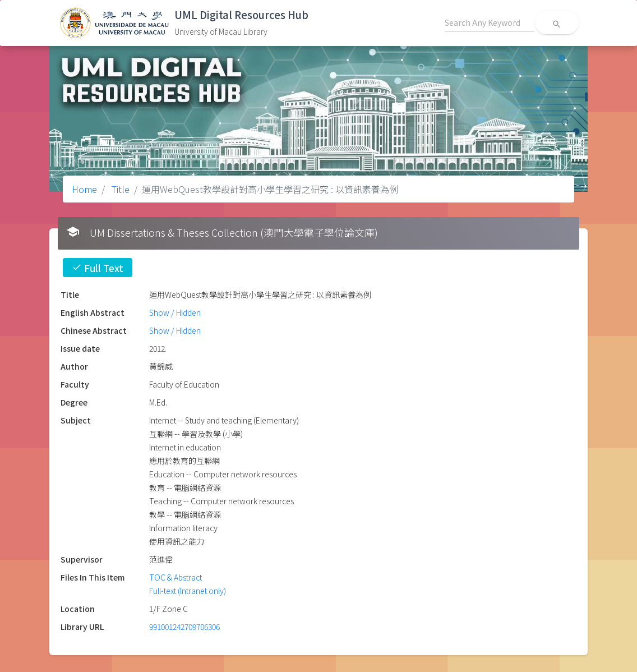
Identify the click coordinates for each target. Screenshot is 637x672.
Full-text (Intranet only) (188, 591)
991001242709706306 (184, 627)
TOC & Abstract (176, 577)
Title (119, 189)
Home (84, 189)
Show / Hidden (175, 312)
